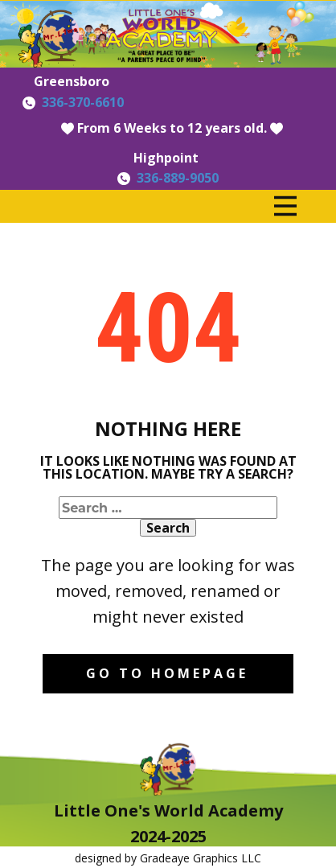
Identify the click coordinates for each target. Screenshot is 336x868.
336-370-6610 (83, 102)
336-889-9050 (178, 178)
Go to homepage (167, 673)
